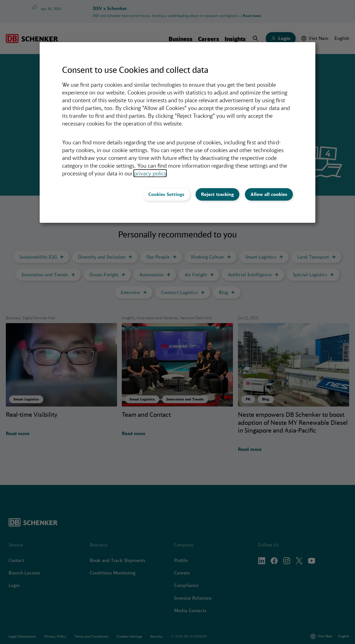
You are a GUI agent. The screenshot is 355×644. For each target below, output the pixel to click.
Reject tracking (217, 194)
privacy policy (150, 173)
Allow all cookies (269, 194)
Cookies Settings (166, 194)
